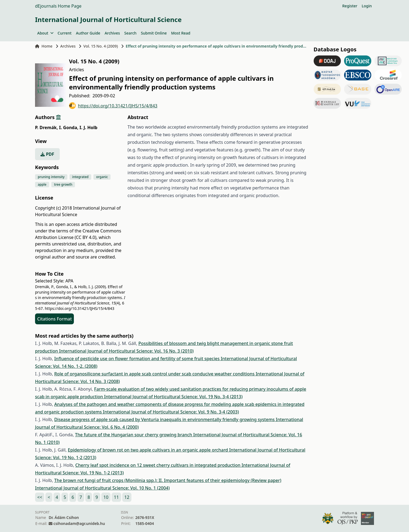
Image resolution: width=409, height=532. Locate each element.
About (45, 33)
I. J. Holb (89, 127)
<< (40, 497)
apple (42, 184)
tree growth (63, 184)
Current (65, 33)
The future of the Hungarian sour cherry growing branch (134, 435)
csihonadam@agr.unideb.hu (79, 523)
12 (127, 497)
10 (106, 497)
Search (130, 33)
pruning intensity (51, 177)
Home (44, 46)
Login (367, 6)
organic (102, 177)
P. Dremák (46, 127)
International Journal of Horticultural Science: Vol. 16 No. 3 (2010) (126, 351)
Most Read (181, 33)
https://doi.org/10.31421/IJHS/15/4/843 (113, 106)
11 (116, 497)
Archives (112, 33)
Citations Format (54, 319)
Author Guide (88, 33)
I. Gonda (69, 127)
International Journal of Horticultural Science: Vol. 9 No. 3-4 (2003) (171, 412)
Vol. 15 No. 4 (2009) (101, 46)
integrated (80, 177)
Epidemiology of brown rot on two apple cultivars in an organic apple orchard (149, 450)
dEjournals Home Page (58, 6)
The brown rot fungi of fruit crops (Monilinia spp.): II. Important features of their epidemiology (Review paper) (168, 480)
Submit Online (154, 33)
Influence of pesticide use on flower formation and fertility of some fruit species (138, 359)
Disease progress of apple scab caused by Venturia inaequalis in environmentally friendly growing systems (165, 419)
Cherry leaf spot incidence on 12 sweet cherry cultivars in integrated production (158, 465)
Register (350, 6)
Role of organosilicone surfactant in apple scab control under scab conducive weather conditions (155, 374)
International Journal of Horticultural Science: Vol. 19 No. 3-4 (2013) (173, 397)
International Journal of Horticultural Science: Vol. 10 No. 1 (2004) (102, 488)
